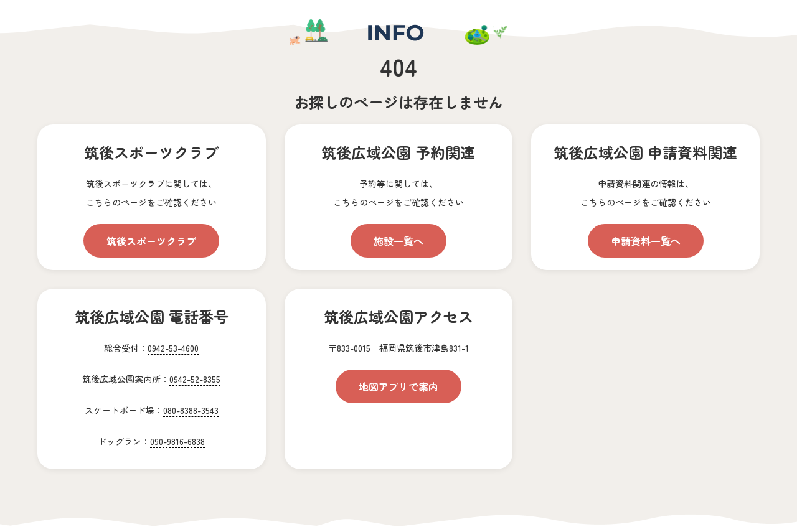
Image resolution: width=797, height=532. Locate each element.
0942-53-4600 (173, 348)
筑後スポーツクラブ (151, 241)
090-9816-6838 (177, 441)
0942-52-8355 (195, 379)
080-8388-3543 (191, 410)
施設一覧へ (398, 241)
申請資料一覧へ (646, 241)
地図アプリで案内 (398, 386)
